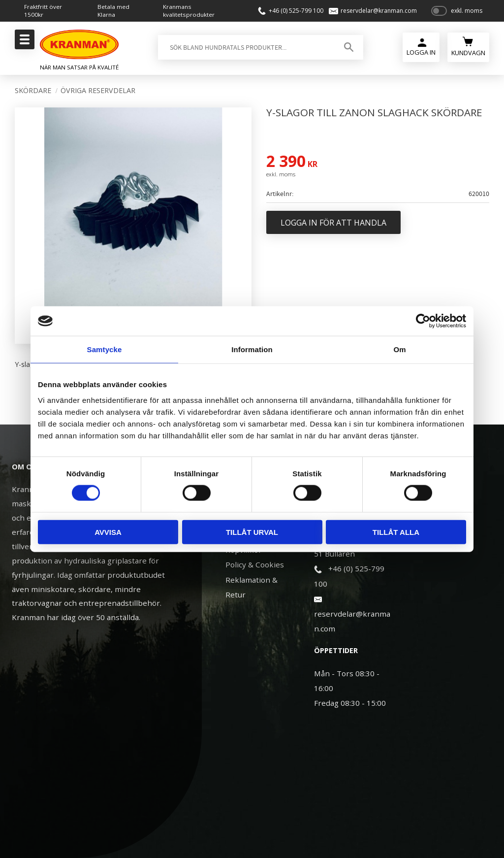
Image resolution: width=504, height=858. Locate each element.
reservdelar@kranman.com (378, 11)
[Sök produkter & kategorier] (245, 48)
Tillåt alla (396, 532)
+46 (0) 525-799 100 (295, 11)
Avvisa (108, 532)
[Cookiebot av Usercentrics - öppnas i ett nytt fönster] (423, 321)
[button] (23, 42)
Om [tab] (399, 349)
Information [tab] (252, 349)
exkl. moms (467, 11)
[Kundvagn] (468, 47)
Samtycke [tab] (105, 349)
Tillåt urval (252, 532)
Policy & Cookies (255, 564)
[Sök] (348, 48)
